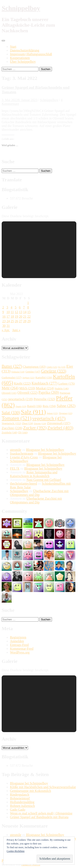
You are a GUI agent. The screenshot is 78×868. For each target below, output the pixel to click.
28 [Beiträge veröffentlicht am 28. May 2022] (25, 321)
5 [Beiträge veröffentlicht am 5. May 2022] (16, 307)
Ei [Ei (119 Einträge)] (62, 367)
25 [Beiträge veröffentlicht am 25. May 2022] (12, 321)
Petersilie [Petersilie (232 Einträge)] (44, 399)
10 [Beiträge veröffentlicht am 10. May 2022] (8, 312)
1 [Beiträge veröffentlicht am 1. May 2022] (28, 303)
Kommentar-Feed (22, 649)
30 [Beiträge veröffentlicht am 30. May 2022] (4, 326)
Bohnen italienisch (22, 806)
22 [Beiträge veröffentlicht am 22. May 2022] (29, 317)
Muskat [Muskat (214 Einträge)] (45, 388)
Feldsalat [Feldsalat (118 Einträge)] (18, 372)
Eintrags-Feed (19, 645)
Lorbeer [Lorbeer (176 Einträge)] (67, 384)
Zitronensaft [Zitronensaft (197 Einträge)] (59, 423)
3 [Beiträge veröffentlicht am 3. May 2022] (7, 307)
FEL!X (15, 468)
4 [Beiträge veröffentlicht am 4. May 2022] (11, 307)
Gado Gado (18, 810)
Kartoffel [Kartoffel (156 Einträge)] (44, 377)
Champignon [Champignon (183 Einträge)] (34, 367)
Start (13, 47)
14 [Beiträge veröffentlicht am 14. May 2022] (25, 312)
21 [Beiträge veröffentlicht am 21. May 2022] (25, 317)
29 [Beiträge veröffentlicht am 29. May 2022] (29, 321)
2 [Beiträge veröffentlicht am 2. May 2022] (3, 307)
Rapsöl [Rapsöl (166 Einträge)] (35, 406)
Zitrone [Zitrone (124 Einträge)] (40, 423)
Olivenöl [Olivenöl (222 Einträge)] (28, 393)
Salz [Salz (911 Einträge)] (33, 412)
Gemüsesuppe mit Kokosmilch (30, 791)
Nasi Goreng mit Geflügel (44, 480)
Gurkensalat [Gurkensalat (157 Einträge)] (12, 377)
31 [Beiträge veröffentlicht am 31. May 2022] (8, 326)
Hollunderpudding (22, 802)
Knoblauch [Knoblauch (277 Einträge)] (45, 383)
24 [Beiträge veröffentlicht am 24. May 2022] (8, 321)
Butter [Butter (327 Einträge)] (12, 366)
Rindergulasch (20, 795)
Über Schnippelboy (23, 62)
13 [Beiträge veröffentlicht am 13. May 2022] (21, 312)
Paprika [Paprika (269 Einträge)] (49, 393)
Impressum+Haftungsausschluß (31, 54)
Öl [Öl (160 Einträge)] (23, 432)
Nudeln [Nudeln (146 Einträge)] (62, 389)
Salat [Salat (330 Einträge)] (11, 413)
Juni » (16, 330)
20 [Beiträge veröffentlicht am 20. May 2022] (21, 317)
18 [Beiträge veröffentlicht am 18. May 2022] (12, 317)
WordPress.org (20, 652)
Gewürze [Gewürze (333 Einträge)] (54, 371)
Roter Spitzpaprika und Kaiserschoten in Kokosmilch (34, 474)
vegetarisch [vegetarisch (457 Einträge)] (49, 418)
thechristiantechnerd (24, 484)
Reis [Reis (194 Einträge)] (49, 406)
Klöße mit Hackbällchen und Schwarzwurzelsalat (43, 787)
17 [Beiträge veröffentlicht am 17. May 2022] (8, 317)
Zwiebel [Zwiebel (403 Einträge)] (60, 428)
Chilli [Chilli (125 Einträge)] (52, 367)
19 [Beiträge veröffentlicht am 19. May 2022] (16, 317)
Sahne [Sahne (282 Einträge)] (66, 406)
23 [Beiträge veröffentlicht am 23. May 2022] (4, 321)
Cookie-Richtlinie (16, 851)
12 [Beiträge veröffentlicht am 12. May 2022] (16, 312)
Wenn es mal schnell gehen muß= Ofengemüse (41, 813)
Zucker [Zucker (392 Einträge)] (35, 428)
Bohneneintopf (20, 798)
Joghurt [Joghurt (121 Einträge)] (29, 378)
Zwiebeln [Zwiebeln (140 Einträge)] (9, 433)
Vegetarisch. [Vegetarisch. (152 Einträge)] (11, 423)
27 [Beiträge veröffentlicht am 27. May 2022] (21, 321)
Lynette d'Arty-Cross (24, 457)
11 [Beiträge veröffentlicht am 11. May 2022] (12, 312)
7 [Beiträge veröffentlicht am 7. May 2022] (24, 307)
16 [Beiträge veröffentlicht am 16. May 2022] (4, 317)
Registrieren (18, 637)
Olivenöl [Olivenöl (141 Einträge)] (9, 393)
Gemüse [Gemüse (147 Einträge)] (33, 372)
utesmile (16, 450)
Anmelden (17, 641)
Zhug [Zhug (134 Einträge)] (28, 423)
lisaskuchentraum (22, 453)
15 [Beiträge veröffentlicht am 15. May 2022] (29, 312)
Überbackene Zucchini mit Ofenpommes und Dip (39, 493)
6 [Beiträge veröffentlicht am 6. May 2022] (20, 307)
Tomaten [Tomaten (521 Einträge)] (17, 418)
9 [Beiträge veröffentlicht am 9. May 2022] (3, 312)
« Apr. (6, 330)
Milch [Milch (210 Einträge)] (27, 388)
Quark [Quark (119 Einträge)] (21, 406)
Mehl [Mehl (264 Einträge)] (10, 388)
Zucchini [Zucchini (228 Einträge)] (12, 428)
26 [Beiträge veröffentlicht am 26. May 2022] (16, 321)
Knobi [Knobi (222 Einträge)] (22, 383)
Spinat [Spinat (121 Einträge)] (52, 413)
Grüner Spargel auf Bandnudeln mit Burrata (39, 817)
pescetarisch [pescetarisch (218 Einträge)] (21, 399)
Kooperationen (20, 58)
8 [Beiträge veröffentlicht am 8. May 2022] (28, 307)
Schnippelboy (21, 8)
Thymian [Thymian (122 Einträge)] (66, 413)
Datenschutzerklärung (25, 50)
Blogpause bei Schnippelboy (45, 450)
